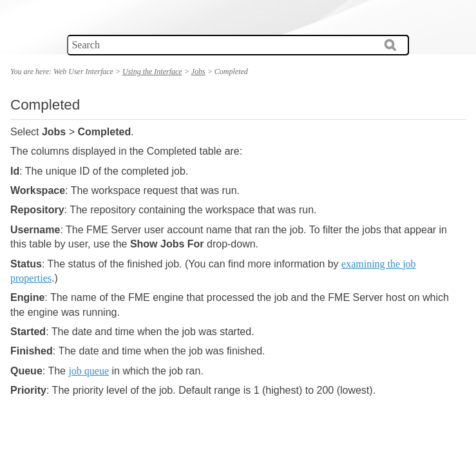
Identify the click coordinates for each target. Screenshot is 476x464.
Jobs (198, 72)
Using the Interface (152, 72)
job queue (89, 371)
